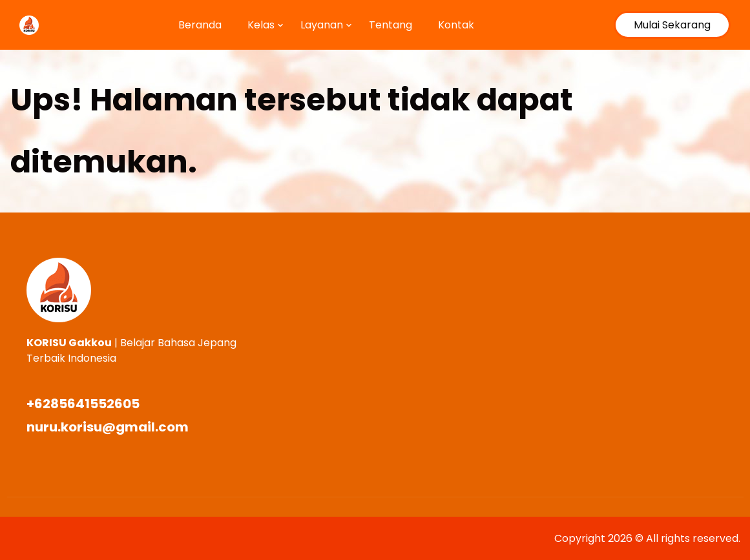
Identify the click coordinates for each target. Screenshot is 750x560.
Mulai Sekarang (672, 25)
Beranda (200, 25)
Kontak (456, 25)
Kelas (261, 25)
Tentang (391, 25)
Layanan (322, 25)
